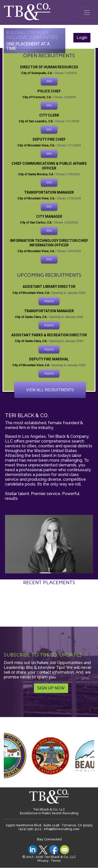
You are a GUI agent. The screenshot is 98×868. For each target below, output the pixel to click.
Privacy (43, 861)
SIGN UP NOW (51, 688)
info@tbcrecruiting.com (62, 829)
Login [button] (82, 38)
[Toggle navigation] (87, 13)
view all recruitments (50, 390)
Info (49, 81)
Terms (56, 861)
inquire (49, 301)
